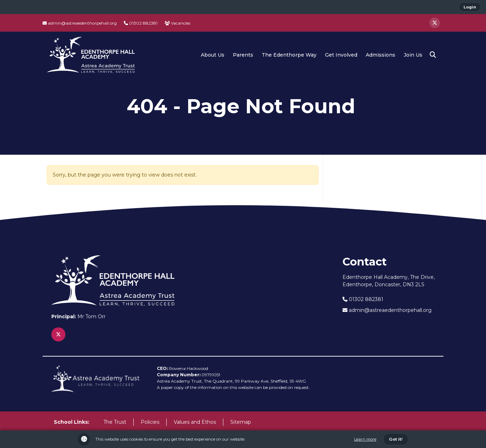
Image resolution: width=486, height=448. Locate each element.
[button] (433, 55)
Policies (150, 422)
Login (470, 7)
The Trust (115, 422)
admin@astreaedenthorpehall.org (80, 23)
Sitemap (241, 422)
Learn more (365, 439)
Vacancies (177, 23)
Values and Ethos (195, 422)
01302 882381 (141, 23)
